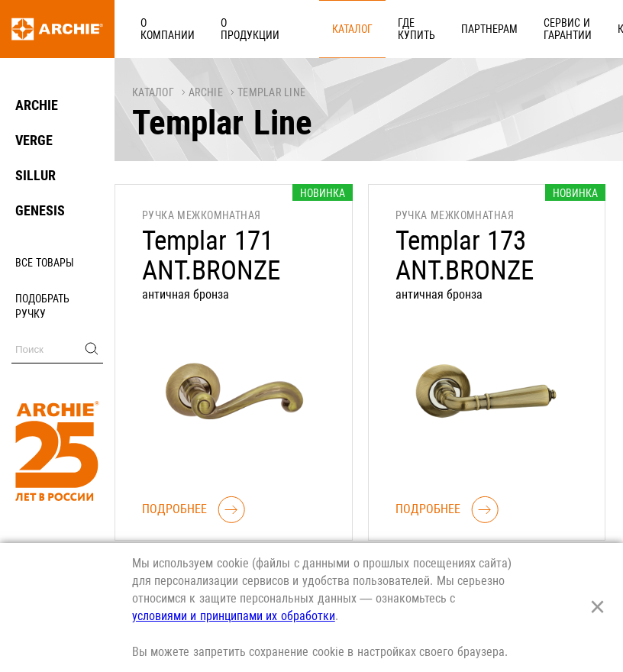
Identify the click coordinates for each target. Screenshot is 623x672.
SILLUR (36, 175)
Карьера (519, 28)
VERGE (34, 140)
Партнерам (388, 28)
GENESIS (40, 210)
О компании (159, 28)
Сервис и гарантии (449, 28)
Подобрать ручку (42, 306)
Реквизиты (577, 28)
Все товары (45, 263)
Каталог (284, 28)
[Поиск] (57, 349)
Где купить (332, 28)
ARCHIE (37, 105)
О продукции (225, 28)
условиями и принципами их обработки (234, 616)
